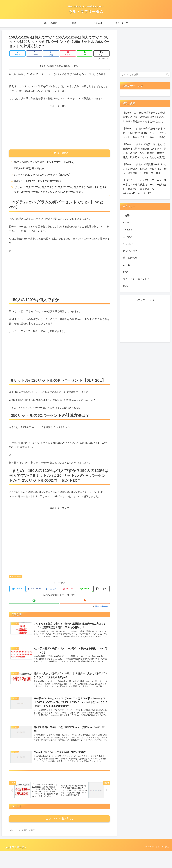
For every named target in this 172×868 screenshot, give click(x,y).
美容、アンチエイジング (136, 279)
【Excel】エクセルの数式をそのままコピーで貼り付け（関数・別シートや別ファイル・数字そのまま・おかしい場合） (145, 133)
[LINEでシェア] (85, 53)
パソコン (128, 244)
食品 (125, 286)
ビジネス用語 (130, 251)
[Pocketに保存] (68, 53)
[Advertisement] (59, 127)
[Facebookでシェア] (34, 53)
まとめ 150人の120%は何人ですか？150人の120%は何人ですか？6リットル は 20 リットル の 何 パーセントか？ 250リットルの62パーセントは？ (60, 189)
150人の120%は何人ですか (29, 168)
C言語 (126, 216)
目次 (57, 153)
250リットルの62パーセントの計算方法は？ (38, 181)
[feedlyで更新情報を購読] (34, 601)
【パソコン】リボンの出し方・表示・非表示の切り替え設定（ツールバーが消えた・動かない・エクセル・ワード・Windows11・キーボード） (145, 187)
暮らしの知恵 (16, 577)
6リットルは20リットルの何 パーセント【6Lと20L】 (43, 175)
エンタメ (128, 237)
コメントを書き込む (59, 836)
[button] (101, 53)
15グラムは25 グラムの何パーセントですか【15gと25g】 (45, 162)
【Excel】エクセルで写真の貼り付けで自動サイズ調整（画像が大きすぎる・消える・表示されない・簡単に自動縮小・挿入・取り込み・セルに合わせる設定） (145, 151)
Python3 (127, 230)
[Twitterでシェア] (17, 53)
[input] (145, 75)
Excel (126, 223)
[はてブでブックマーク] (51, 53)
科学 (125, 272)
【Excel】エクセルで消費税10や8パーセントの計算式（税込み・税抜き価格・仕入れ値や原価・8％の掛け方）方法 (145, 169)
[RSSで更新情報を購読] (85, 601)
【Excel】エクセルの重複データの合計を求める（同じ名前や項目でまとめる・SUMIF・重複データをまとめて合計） (145, 117)
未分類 (127, 265)
